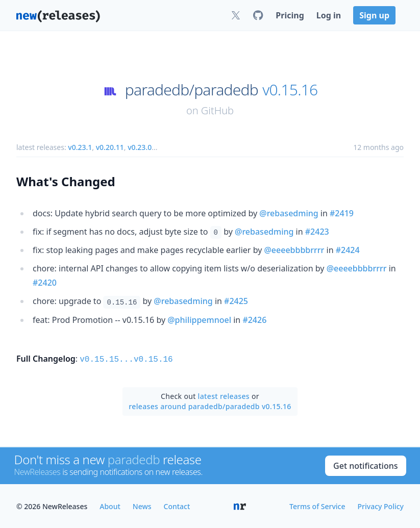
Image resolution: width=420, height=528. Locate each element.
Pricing (290, 15)
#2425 (236, 301)
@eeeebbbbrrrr (294, 250)
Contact (177, 505)
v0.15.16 (290, 90)
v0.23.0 (140, 147)
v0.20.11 (110, 147)
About (110, 505)
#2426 (254, 320)
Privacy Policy (381, 505)
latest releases (224, 395)
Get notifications (365, 465)
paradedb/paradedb (192, 90)
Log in (329, 15)
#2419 (342, 213)
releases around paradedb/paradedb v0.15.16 (210, 405)
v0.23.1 (80, 147)
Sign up (374, 15)
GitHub (217, 110)
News (142, 505)
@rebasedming (289, 213)
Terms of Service (317, 505)
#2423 (317, 232)
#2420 (45, 283)
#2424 (348, 250)
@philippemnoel (199, 320)
